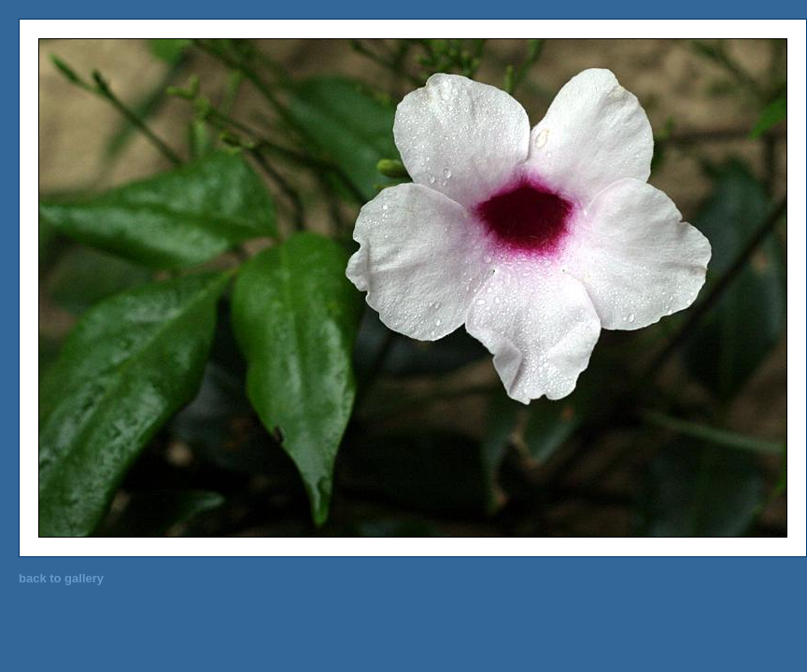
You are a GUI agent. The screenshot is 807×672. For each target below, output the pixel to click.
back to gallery (61, 578)
